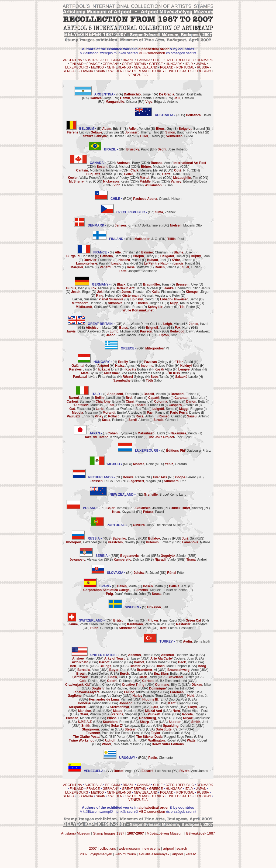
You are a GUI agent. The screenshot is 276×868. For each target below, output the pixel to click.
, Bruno (159, 398)
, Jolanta (149, 508)
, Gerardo (176, 464)
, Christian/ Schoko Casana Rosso (109, 307)
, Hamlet (124, 711)
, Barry (128, 163)
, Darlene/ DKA (178, 655)
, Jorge (137, 94)
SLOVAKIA (85, 71)
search (182, 848)
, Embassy (122, 658)
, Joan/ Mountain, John (126, 594)
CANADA (144, 60)
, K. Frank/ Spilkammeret (138, 225)
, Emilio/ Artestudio (122, 413)
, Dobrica (129, 560)
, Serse (163, 409)
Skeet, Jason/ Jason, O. (128, 335)
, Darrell (127, 284)
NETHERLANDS (119, 67)
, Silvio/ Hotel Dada (180, 94)
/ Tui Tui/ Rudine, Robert (115, 688)
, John (168, 335)
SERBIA (69, 71)
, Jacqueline (196, 718)
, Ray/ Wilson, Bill (138, 703)
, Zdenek (165, 212)
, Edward (159, 542)
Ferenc (186, 477)
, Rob (109, 666)
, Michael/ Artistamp (160, 167)
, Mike (186, 662)
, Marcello (89, 405)
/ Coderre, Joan (172, 658)
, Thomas (126, 620)
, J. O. (146, 239)
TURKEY (158, 71)
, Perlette (139, 129)
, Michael (100, 174)
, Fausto (156, 413)
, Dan (118, 670)
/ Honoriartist (93, 703)
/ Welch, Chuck (88, 685)
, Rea (119, 303)
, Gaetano (168, 402)
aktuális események (154, 854)
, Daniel (173, 256)
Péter (176, 573)
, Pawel (153, 512)
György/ (90, 366)
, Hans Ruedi (162, 620)
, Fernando (123, 394)
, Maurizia (189, 398)
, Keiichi (184, 433)
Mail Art (106, 292)
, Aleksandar (86, 560)
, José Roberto (172, 149)
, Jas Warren (138, 174)
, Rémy (110, 267)
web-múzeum (125, 854)
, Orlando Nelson (157, 199)
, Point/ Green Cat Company (93, 624)
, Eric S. (112, 129)
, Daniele (185, 413)
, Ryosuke (120, 433)
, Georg (142, 299)
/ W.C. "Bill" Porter (99, 737)
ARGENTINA (72, 60)
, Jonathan (98, 729)
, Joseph (182, 260)
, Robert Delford (93, 674)
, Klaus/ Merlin (184, 303)
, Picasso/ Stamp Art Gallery (95, 696)
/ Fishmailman (166, 292)
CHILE (158, 60)
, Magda (142, 481)
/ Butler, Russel (172, 674)
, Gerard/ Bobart (151, 662)
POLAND (167, 67)
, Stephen (124, 714)
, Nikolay (121, 542)
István (178, 373)
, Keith (128, 328)
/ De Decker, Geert (108, 136)
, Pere (161, 594)
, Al (137, 666)
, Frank (182, 692)
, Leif (158, 607)
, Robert (193, 714)
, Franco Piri (149, 405)
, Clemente (161, 758)
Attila (163, 369)
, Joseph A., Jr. (121, 740)
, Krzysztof (124, 512)
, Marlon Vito (81, 718)
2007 (93, 848)
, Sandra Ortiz (166, 733)
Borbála (137, 369)
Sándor (174, 556)
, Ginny (198, 707)
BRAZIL (128, 60)
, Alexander (82, 542)
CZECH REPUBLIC (180, 60)
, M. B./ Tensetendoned (164, 681)
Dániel (128, 362)
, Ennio (78, 416)
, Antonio (198, 416)
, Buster (181, 677)
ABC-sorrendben (152, 53)
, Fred (81, 181)
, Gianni (135, 398)
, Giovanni (166, 420)
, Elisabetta (80, 409)
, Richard (151, 178)
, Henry (144, 256)
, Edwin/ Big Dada (189, 181)
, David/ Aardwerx (84, 331)
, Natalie (196, 542)
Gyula (89, 373)
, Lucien (191, 267)
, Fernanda (119, 405)
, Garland (84, 707)
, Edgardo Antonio (162, 102)
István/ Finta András (95, 377)
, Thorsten (134, 292)
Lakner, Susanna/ (98, 299)
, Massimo (85, 413)
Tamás (160, 377)
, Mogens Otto (186, 225)
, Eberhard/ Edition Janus (187, 288)
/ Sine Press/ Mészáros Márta (133, 373)
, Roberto (113, 420)
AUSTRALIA (94, 60)
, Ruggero (191, 409)
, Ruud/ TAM (105, 481)
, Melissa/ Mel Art (147, 170)
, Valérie (165, 267)
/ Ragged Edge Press (165, 737)
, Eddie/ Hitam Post (190, 711)
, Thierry (150, 136)
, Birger (81, 292)
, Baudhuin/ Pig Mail (184, 132)
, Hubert (125, 707)
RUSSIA (203, 67)
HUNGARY (174, 64)
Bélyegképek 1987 (201, 833)
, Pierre (82, 267)
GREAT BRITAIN (134, 64)
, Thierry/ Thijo (142, 132)
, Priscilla (90, 714)
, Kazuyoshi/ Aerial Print (113, 437)
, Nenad (135, 556)
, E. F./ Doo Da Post (165, 699)
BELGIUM (113, 60)
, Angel (124, 771)
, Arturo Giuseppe (142, 692)
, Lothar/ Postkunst (176, 628)
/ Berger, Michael (137, 288)
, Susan (159, 185)
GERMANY (111, 64)
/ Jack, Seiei (170, 437)
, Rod (175, 481)
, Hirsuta (118, 718)
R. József (146, 573)
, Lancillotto (108, 398)
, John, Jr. (198, 696)
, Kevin (116, 181)
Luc (76, 132)
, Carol (135, 729)
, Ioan (75, 288)
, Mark (151, 331)
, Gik (188, 538)
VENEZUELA (138, 75)
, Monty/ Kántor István (98, 170)
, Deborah (119, 681)
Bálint (126, 380)
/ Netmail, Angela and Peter (151, 296)
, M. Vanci (134, 628)
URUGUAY (203, 71)
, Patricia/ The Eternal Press (113, 733)
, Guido (179, 136)
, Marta (98, 328)
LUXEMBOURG (77, 67)
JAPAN (201, 64)
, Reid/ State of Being (122, 744)
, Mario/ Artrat (165, 707)
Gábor (154, 380)
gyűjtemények (101, 854)
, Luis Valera (156, 771)
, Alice (88, 670)
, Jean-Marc (192, 624)
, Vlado (165, 560)
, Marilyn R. (156, 718)
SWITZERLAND (137, 71)
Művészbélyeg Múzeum (165, 833)
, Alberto (139, 420)
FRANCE (93, 64)
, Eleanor (178, 703)
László (81, 369)
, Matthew (138, 267)
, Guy (164, 129)
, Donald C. (179, 726)
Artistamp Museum (76, 833)
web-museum (129, 848)
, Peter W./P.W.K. (147, 624)
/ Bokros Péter (158, 366)
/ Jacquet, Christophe (138, 271)
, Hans (156, 284)
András (190, 369)
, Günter (100, 628)
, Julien (184, 252)
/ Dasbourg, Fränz (189, 451)
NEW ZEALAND (146, 67)
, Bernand (113, 256)
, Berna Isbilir (197, 641)
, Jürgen (198, 292)
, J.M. (178, 586)
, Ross (150, 181)
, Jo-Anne (93, 692)
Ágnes (125, 366)
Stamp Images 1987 (109, 833)
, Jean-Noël (125, 263)
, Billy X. (168, 685)
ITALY (189, 64)
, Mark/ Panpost (171, 666)
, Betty (196, 402)
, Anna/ (162, 163)
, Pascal (184, 263)
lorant (109, 369)
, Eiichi (151, 433)
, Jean (200, 256)
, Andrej (196, 560)
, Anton (145, 416)
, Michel (130, 260)
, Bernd (179, 299)
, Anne (183, 670)
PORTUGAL (185, 67)
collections (108, 848)
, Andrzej (187, 508)
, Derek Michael (113, 167)
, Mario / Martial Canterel (143, 98)
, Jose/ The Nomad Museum (159, 525)
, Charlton (131, 674)
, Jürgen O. (150, 303)
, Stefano (79, 402)
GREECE (156, 64)
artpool (168, 848)
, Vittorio (155, 394)
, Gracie (90, 711)
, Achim (160, 307)
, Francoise (98, 260)
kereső (191, 854)
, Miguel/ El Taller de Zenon (162, 590)
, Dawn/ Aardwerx (190, 331)
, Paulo (138, 149)
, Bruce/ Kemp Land (165, 495)
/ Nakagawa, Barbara (132, 726)
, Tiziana (183, 394)
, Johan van (105, 132)
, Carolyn (170, 729)
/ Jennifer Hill (167, 688)
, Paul (171, 174)
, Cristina (121, 102)
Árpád (184, 362)
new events (151, 848)
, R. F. (182, 170)
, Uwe (187, 284)
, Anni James (194, 771)
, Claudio (170, 416)
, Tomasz (117, 508)
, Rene (144, 464)
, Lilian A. (79, 666)
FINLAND (77, 64)
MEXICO (97, 67)
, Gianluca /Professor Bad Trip (122, 409)
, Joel (156, 260)
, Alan (156, 328)
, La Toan (124, 185)
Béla (190, 366)
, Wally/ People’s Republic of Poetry (98, 178)
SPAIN (101, 71)
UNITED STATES (180, 71)
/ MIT (158, 348)
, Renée (134, 477)
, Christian (125, 252)
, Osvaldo (184, 98)
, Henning (87, 303)
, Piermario (138, 402)
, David (198, 115)
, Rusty (148, 677)
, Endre (187, 307)
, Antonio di (183, 405)
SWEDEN (115, 71)
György (156, 362)
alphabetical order (154, 49)
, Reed (139, 655)
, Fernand (111, 662)
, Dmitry (125, 538)
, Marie (83, 658)
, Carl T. (118, 677)
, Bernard (192, 129)
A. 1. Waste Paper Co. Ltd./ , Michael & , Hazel (166, 324)
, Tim (186, 178)
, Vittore (79, 398)
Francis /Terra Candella (154, 696)
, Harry (182, 328)
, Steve (91, 726)
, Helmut (106, 296)
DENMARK (205, 60)
